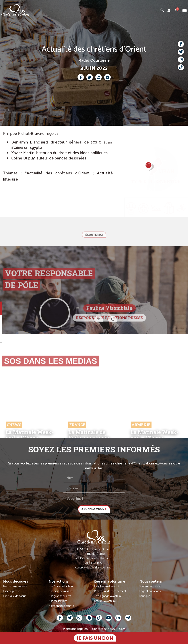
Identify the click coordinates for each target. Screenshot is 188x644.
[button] (185, 10)
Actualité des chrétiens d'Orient (94, 49)
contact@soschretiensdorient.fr (94, 568)
